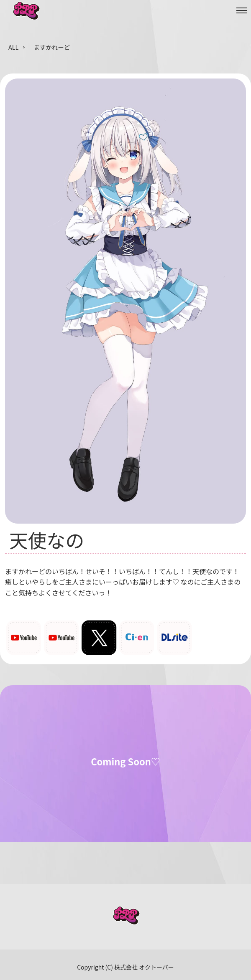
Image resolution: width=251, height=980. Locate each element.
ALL (13, 47)
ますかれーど (52, 47)
